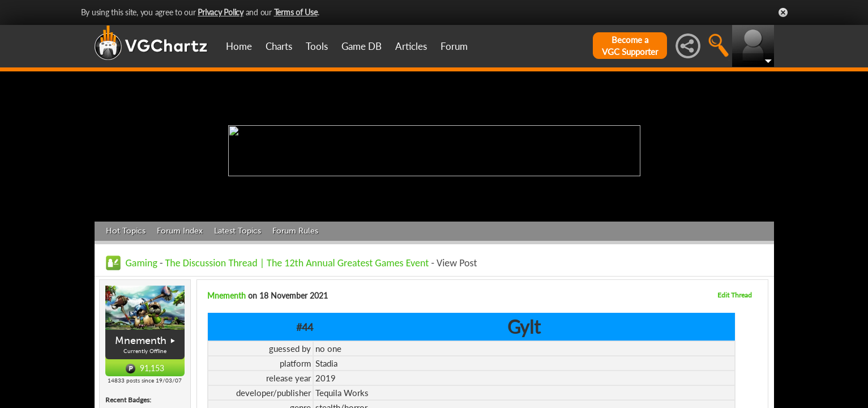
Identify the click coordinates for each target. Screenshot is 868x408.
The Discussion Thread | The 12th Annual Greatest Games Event (297, 263)
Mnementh (141, 341)
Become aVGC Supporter (630, 46)
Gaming (142, 263)
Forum (454, 46)
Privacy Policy (221, 12)
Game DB (362, 46)
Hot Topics (126, 231)
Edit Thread (735, 295)
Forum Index (180, 231)
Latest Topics (238, 231)
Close (783, 12)
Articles (411, 46)
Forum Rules (295, 231)
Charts (279, 46)
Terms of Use (296, 12)
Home (239, 46)
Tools (317, 46)
